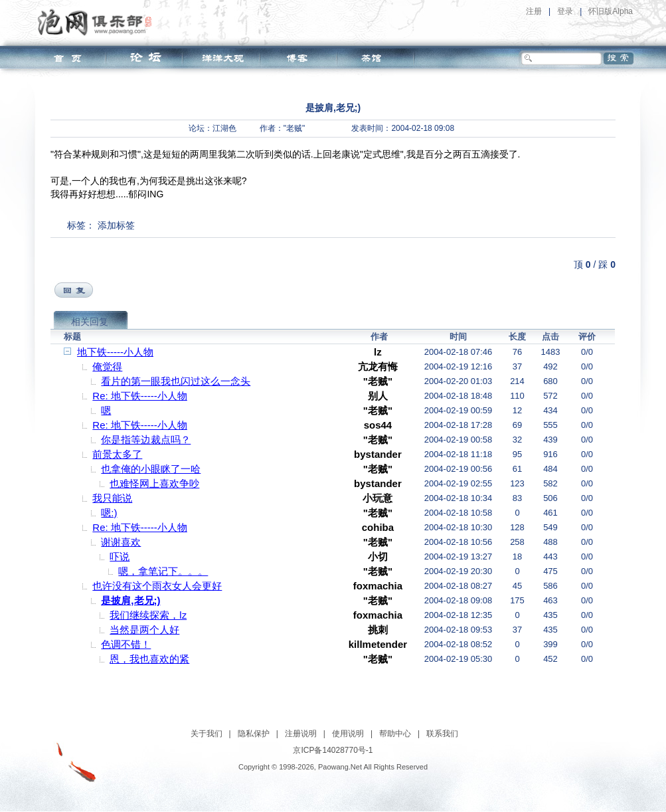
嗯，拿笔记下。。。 (163, 571)
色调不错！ (126, 644)
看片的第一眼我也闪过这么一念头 (176, 381)
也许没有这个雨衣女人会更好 (157, 586)
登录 (565, 11)
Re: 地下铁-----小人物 (140, 396)
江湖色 (224, 128)
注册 (534, 11)
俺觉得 (107, 366)
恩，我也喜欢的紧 (149, 659)
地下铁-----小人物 (115, 352)
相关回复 (90, 322)
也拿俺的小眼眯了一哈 (151, 469)
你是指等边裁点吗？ (146, 440)
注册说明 (301, 734)
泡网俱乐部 (98, 22)
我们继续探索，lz (148, 615)
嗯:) (109, 513)
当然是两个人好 (144, 630)
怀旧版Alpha (611, 11)
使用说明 (348, 734)
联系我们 (442, 734)
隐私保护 (254, 734)
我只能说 (112, 498)
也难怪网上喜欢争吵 (154, 483)
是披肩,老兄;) (130, 600)
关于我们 (207, 734)
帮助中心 (395, 734)
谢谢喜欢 (121, 542)
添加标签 (116, 225)
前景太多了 (117, 454)
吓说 (120, 557)
